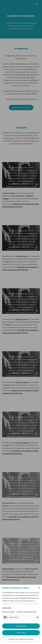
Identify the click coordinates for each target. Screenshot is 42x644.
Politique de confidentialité (27, 612)
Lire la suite (7, 608)
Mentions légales (8, 612)
